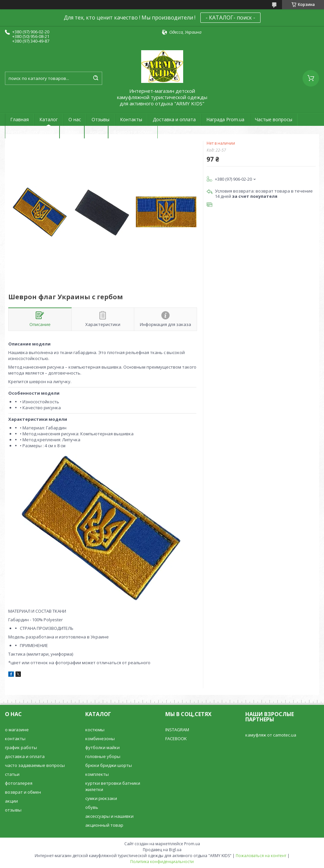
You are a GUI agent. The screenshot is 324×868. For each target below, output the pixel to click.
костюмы (95, 730)
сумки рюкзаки (101, 798)
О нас (75, 119)
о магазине (17, 730)
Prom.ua (192, 844)
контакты (15, 739)
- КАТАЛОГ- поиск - (230, 18)
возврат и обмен (23, 792)
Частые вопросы (274, 119)
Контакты (131, 119)
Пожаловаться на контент (261, 856)
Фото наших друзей (32, 132)
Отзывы (101, 119)
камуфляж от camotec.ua (271, 735)
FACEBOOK (176, 739)
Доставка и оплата (174, 119)
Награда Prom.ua (225, 119)
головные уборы (103, 756)
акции (11, 801)
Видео (72, 132)
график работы (21, 747)
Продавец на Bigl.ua (162, 850)
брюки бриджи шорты (109, 765)
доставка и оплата (25, 756)
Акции (96, 132)
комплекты (97, 774)
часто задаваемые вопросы (35, 765)
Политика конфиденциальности (162, 862)
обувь (92, 807)
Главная (20, 119)
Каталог (49, 119)
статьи (12, 774)
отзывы (13, 810)
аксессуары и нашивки (109, 816)
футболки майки (102, 747)
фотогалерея (19, 783)
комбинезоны (100, 739)
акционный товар (104, 825)
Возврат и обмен (133, 132)
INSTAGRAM (177, 730)
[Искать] (96, 78)
